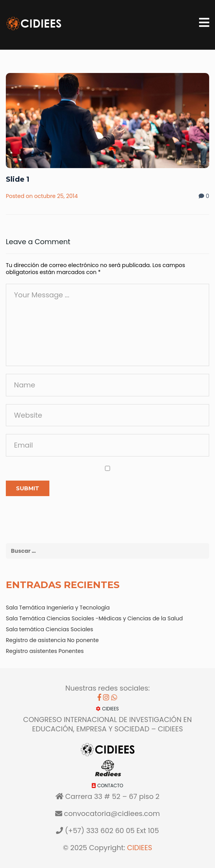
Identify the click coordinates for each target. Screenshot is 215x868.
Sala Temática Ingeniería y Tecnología (58, 608)
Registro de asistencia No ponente (52, 640)
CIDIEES (140, 848)
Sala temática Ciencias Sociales (50, 629)
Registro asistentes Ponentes (45, 651)
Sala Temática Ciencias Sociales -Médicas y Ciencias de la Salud (94, 618)
